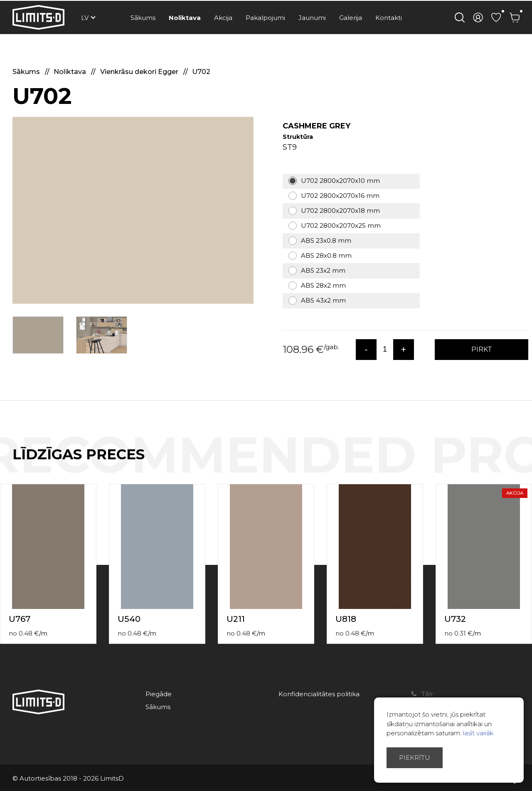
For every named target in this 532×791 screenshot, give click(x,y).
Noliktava (185, 18)
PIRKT (482, 349)
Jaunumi (312, 18)
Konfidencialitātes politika (319, 694)
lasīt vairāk (478, 733)
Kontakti (389, 18)
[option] (133, 210)
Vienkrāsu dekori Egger (140, 72)
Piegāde (159, 694)
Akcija (223, 18)
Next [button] (527, 463)
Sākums (143, 18)
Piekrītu (415, 758)
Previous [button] (510, 463)
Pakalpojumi (265, 18)
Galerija (351, 18)
